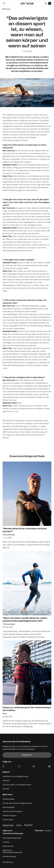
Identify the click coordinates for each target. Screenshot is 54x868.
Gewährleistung (9, 856)
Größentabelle (9, 799)
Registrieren (27, 755)
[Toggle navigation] (4, 3)
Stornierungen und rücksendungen (17, 785)
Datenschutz (8, 846)
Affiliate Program (9, 816)
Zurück (6, 9)
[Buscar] (41, 3)
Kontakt (6, 789)
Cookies (6, 842)
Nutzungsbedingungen (12, 838)
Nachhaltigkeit (9, 807)
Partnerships (8, 820)
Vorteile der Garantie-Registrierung (17, 803)
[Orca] (27, 4)
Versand (6, 781)
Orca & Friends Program (12, 811)
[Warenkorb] (50, 4)
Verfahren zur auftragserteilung (15, 776)
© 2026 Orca (8, 862)
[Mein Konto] (46, 3)
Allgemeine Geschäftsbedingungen (12, 851)
